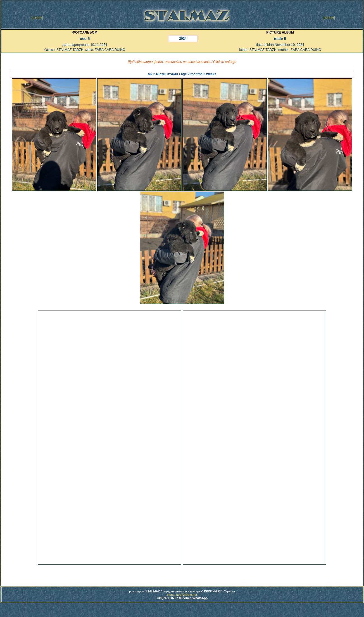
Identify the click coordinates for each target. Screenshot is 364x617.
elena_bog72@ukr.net (182, 595)
